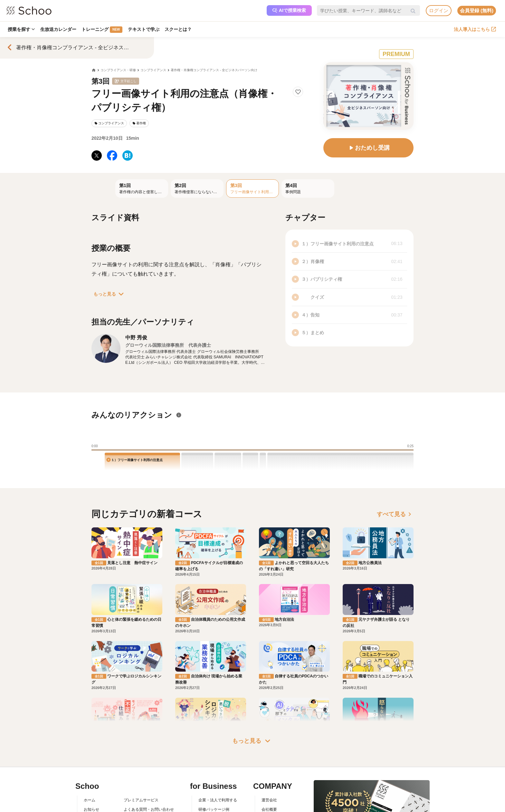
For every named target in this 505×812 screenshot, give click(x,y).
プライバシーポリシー (143, 807)
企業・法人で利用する (218, 770)
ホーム (90, 770)
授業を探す (22, 29)
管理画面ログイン (214, 798)
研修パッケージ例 (214, 779)
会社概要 (269, 779)
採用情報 (269, 788)
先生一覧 (91, 807)
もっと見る (110, 294)
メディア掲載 (273, 807)
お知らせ (91, 779)
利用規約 (131, 788)
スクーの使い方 (97, 798)
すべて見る (395, 514)
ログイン (439, 10)
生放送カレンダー (59, 29)
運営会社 (269, 770)
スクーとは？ (180, 29)
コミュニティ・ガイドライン (149, 798)
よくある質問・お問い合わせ (149, 779)
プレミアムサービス (141, 770)
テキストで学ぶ (145, 29)
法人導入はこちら (475, 29)
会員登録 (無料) (477, 10)
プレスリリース (275, 798)
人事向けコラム (212, 788)
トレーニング (103, 30)
